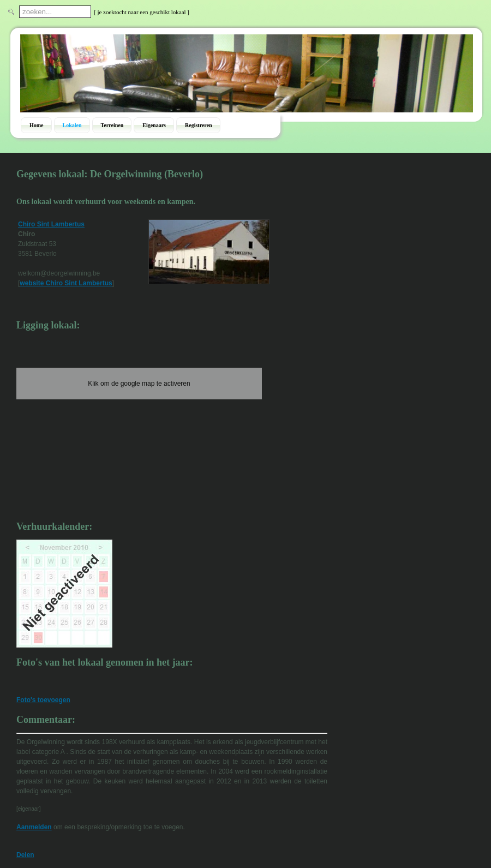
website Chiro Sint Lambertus (66, 283)
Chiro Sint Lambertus (51, 224)
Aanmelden (34, 827)
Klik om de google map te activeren (139, 384)
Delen (25, 855)
